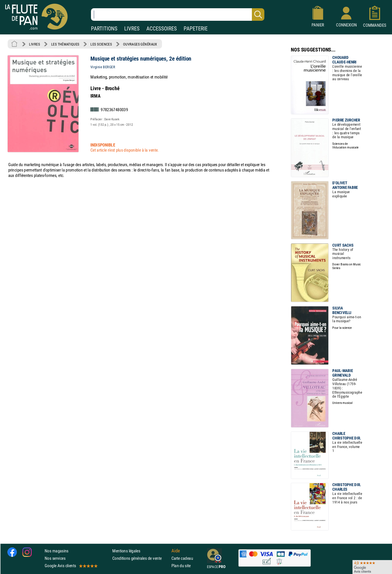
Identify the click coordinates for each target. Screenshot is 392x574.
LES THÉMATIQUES (65, 44)
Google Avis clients (71, 566)
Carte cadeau (182, 558)
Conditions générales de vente (141, 558)
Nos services (55, 558)
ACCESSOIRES (162, 29)
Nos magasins (57, 551)
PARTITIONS (104, 29)
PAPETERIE (196, 29)
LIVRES (132, 29)
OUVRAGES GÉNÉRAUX (140, 44)
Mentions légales (126, 551)
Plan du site (181, 566)
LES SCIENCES (101, 44)
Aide (176, 551)
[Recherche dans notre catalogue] (178, 15)
